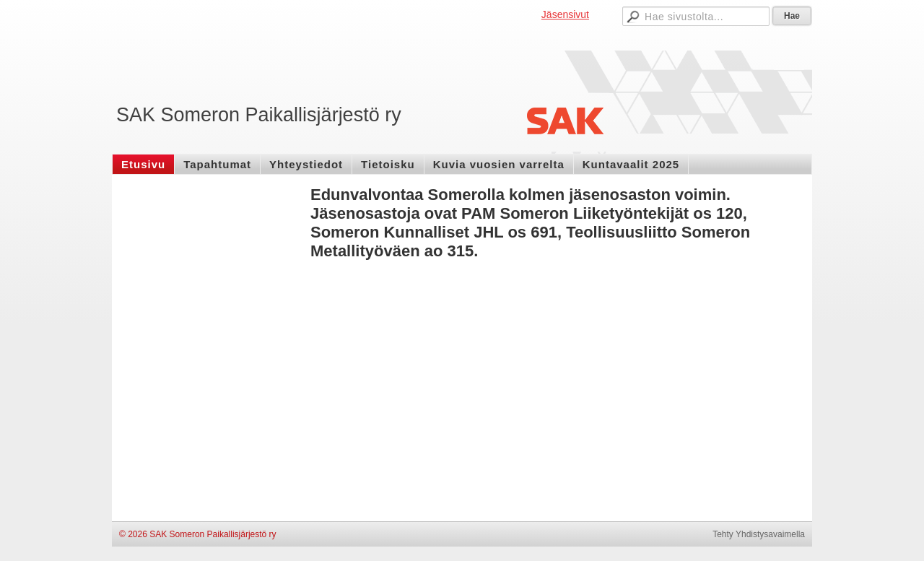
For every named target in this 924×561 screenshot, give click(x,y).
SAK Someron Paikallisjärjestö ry (259, 115)
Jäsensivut (565, 14)
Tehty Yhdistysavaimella (759, 534)
